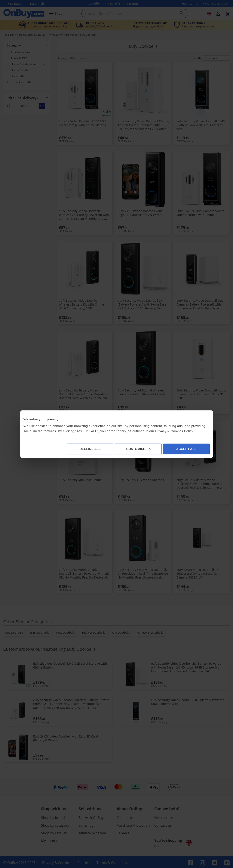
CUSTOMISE (138, 449)
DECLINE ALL (90, 449)
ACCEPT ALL (186, 449)
